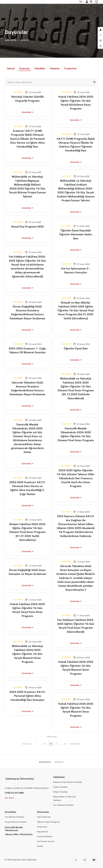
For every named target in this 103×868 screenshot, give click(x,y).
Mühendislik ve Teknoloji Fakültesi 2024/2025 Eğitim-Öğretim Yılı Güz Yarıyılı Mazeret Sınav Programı (27, 654)
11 (51, 744)
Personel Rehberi (45, 836)
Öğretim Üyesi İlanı (76, 349)
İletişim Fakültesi (60, 792)
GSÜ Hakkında (44, 817)
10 (45, 744)
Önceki (27, 744)
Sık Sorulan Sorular (46, 841)
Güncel (25, 40)
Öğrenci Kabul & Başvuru (48, 822)
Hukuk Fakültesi (60, 787)
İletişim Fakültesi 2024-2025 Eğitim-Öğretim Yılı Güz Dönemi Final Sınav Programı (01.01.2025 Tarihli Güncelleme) (27, 532)
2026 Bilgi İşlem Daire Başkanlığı (22, 860)
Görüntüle (27, 112)
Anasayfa (11, 40)
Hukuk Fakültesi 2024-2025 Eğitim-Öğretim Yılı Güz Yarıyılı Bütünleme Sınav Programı (76, 103)
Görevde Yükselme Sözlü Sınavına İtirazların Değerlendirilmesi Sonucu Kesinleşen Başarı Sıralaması (27, 389)
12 (57, 744)
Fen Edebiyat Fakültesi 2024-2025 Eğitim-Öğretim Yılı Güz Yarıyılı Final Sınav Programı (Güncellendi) (76, 626)
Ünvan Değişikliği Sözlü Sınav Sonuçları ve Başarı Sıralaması (27, 572)
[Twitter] (76, 860)
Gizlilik (40, 846)
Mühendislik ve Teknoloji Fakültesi (64, 798)
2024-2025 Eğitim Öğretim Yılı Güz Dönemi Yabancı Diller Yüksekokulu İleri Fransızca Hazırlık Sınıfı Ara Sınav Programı (76, 478)
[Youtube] (94, 860)
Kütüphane (42, 827)
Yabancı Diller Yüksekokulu (19, 834)
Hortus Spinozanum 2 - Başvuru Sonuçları (76, 270)
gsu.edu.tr (9, 798)
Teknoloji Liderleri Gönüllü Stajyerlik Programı (27, 99)
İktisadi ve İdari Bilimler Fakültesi (68, 782)
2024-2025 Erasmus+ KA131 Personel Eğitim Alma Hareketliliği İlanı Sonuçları (27, 696)
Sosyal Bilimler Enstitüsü (16, 822)
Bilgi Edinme (43, 832)
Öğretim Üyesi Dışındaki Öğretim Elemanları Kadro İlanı (76, 234)
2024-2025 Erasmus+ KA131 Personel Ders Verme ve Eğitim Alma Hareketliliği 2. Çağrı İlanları (27, 488)
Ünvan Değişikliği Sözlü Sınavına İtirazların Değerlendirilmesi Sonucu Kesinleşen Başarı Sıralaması (27, 313)
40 (66, 744)
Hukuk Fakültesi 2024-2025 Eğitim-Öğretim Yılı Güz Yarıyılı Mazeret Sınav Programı (76, 668)
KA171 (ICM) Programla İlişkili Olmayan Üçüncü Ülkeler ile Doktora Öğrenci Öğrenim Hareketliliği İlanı (76, 145)
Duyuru (18, 92)
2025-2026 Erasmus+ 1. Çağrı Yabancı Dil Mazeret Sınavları (27, 350)
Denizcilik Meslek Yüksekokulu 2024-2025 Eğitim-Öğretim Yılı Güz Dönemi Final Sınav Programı (76, 434)
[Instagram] (85, 860)
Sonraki (76, 744)
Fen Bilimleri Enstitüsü (15, 817)
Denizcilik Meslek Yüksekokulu (14, 829)
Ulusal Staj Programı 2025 (27, 227)
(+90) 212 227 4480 (14, 793)
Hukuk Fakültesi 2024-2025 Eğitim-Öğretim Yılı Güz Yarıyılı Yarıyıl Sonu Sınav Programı (27, 610)
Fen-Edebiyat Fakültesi (63, 805)
